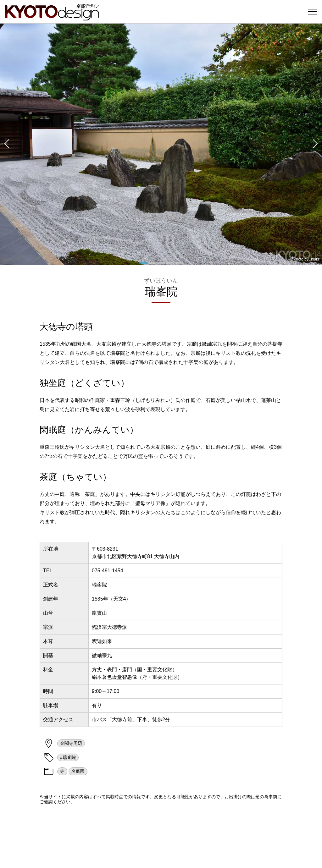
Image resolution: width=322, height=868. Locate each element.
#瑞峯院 (68, 757)
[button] (6, 144)
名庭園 (78, 771)
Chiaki (314, 259)
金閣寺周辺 (71, 743)
